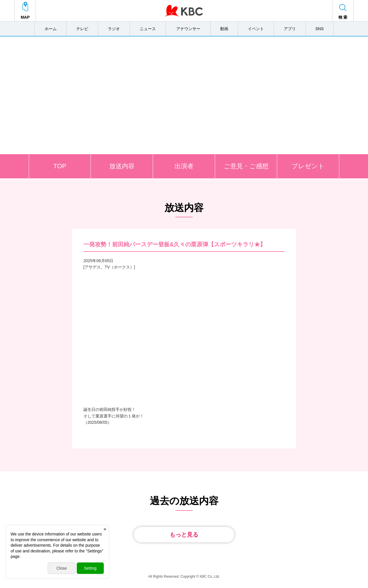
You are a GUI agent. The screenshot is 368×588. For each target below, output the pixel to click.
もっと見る (184, 535)
